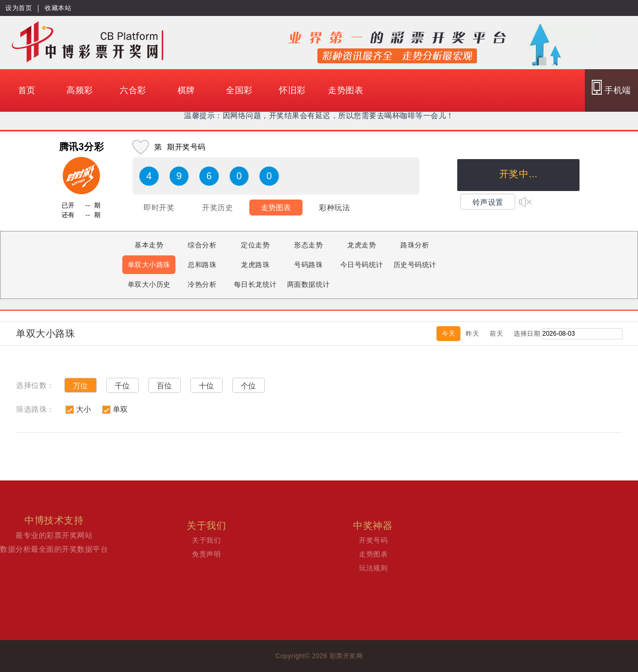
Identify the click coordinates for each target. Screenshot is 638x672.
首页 (27, 90)
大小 (84, 409)
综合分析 (202, 245)
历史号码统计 (415, 265)
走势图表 (346, 90)
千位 (123, 386)
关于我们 (206, 540)
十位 (207, 386)
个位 (249, 386)
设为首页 (19, 8)
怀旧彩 (292, 90)
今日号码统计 (362, 265)
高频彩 (80, 90)
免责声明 (206, 554)
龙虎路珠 (255, 265)
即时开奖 (159, 208)
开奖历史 (217, 208)
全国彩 (239, 90)
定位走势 (255, 245)
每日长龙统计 (255, 284)
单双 (120, 409)
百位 (165, 386)
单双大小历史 (149, 284)
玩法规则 (373, 568)
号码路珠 (308, 265)
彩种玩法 (334, 208)
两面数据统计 (309, 284)
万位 (81, 386)
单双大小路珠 (149, 265)
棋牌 (186, 90)
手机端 (611, 87)
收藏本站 (58, 8)
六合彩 (133, 90)
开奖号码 (373, 540)
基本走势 (149, 245)
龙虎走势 (362, 245)
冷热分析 (202, 284)
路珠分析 (415, 245)
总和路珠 (202, 265)
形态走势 (308, 245)
